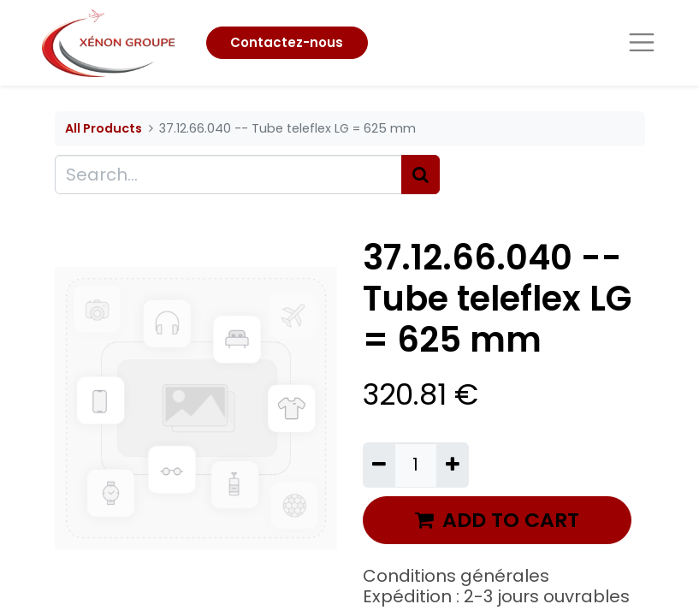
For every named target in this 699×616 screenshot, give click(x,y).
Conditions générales (456, 576)
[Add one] (453, 465)
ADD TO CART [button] (497, 520)
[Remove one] (379, 465)
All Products (104, 128)
